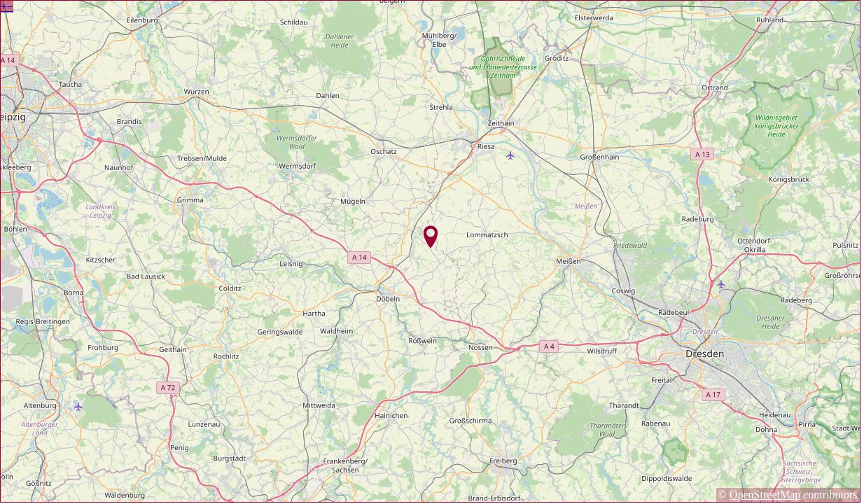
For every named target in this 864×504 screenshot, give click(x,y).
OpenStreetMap (765, 495)
